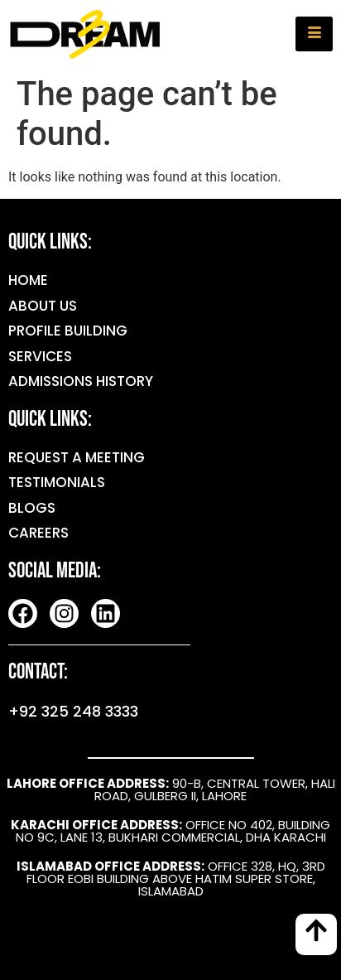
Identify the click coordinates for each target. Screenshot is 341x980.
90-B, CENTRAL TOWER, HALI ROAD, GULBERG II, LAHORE (171, 789)
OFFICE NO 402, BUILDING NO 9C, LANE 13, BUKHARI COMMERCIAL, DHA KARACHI (170, 831)
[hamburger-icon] (314, 34)
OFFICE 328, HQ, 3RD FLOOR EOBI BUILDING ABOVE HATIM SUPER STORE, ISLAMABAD (171, 879)
